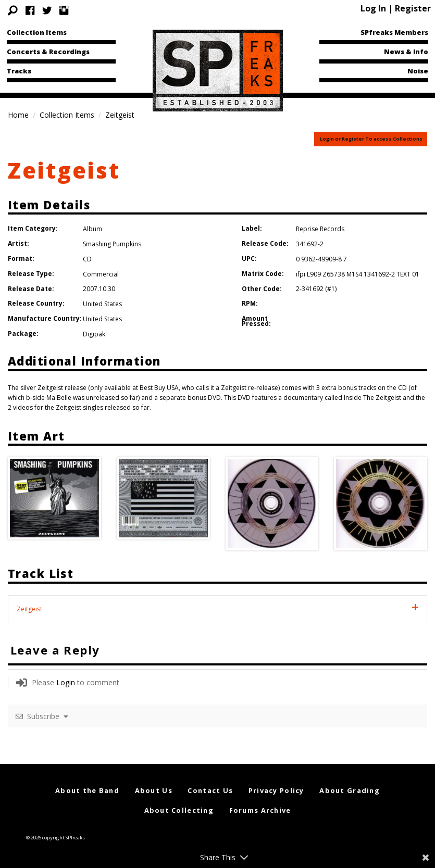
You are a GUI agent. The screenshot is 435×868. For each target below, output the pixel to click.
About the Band (87, 790)
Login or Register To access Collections (371, 139)
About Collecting (179, 810)
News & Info (406, 52)
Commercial (101, 274)
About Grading (350, 790)
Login (66, 682)
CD (87, 259)
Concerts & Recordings (48, 52)
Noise (418, 71)
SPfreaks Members (394, 32)
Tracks (19, 71)
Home (18, 115)
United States (102, 304)
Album (92, 229)
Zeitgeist (64, 170)
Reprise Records (320, 229)
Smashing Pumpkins (112, 244)
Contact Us (210, 790)
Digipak (94, 334)
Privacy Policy (276, 790)
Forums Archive (260, 810)
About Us (154, 790)
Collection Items (37, 32)
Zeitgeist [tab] (29, 609)
